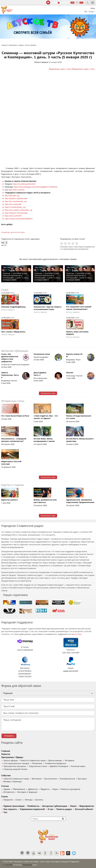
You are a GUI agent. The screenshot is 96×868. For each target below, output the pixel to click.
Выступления (51, 779)
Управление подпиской (32, 809)
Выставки (82, 779)
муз (82, 3)
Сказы (5, 797)
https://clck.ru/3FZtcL (17, 190)
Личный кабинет (84, 809)
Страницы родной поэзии (15, 769)
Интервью (70, 761)
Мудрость (45, 789)
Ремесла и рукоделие (70, 789)
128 (72, 3)
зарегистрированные (87, 247)
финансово (77, 634)
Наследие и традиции (27, 792)
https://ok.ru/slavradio (13, 204)
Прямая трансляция (14, 806)
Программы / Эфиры (12, 757)
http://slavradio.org (12, 196)
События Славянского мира (16, 779)
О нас (51, 809)
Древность (33, 789)
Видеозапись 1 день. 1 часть (60, 69)
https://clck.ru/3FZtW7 (13, 216)
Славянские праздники (56, 763)
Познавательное (67, 779)
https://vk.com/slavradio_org (16, 201)
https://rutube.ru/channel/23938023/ (19, 219)
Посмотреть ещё (48, 393)
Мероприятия (87, 806)
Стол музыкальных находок (16, 763)
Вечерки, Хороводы (13, 782)
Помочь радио (64, 809)
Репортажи (37, 763)
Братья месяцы (55, 761)
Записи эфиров (41, 62)
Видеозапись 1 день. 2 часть (84, 69)
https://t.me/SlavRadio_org (15, 207)
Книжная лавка (78, 766)
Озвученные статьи (38, 766)
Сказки (19, 800)
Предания (8, 800)
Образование (19, 789)
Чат (86, 12)
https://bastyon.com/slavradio (16, 213)
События (6, 776)
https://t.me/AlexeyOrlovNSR (24, 184)
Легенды (29, 800)
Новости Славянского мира (33, 761)
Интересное (9, 792)
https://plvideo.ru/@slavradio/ (16, 198)
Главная (6, 751)
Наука (55, 789)
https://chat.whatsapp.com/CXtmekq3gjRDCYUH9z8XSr (36, 187)
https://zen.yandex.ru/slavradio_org (18, 210)
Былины (39, 800)
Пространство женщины (15, 766)
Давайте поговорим (59, 766)
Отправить (9, 736)
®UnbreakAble (27, 865)
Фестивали (37, 779)
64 (77, 3)
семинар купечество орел (13, 232)
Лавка (73, 806)
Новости (6, 754)
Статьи (5, 786)
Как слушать (10, 809)
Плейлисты (33, 806)
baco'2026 (7, 865)
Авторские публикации (55, 806)
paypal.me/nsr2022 (71, 671)
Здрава (7, 789)
